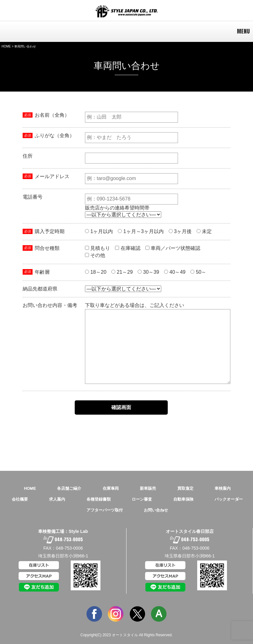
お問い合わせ (156, 510)
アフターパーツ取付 (105, 510)
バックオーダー (229, 499)
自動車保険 (183, 499)
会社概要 (20, 499)
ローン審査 (142, 499)
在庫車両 (111, 488)
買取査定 (185, 488)
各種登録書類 (99, 499)
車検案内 (223, 488)
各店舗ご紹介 (69, 488)
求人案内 (57, 499)
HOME (6, 46)
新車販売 (148, 488)
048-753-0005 (63, 540)
